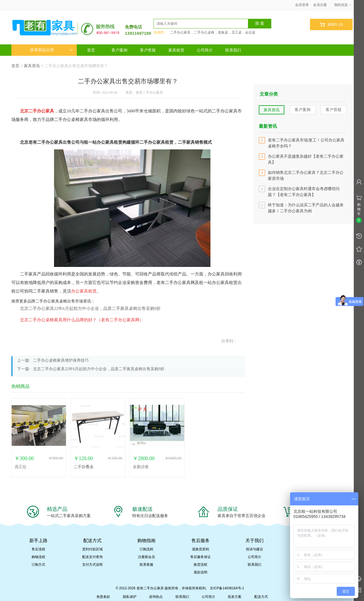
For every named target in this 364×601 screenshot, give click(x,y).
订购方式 (38, 565)
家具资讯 (32, 66)
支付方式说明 (92, 565)
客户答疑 (148, 50)
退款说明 (200, 572)
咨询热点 (156, 597)
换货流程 (200, 565)
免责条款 (103, 597)
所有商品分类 (51, 50)
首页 (91, 50)
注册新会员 (146, 557)
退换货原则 (200, 549)
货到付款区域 (92, 549)
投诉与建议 (255, 549)
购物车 (331, 25)
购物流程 (38, 557)
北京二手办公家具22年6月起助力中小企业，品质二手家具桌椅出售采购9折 (90, 308)
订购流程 (146, 549)
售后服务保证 (200, 557)
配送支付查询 (92, 557)
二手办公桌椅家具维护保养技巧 (61, 360)
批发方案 (235, 597)
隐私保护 (130, 597)
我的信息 (343, 5)
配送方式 (261, 597)
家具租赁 (176, 50)
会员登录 (302, 5)
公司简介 (205, 50)
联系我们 (233, 50)
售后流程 (38, 549)
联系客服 (146, 565)
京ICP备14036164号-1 (227, 588)
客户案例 (119, 50)
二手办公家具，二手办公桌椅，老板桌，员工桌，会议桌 (213, 32)
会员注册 (320, 5)
